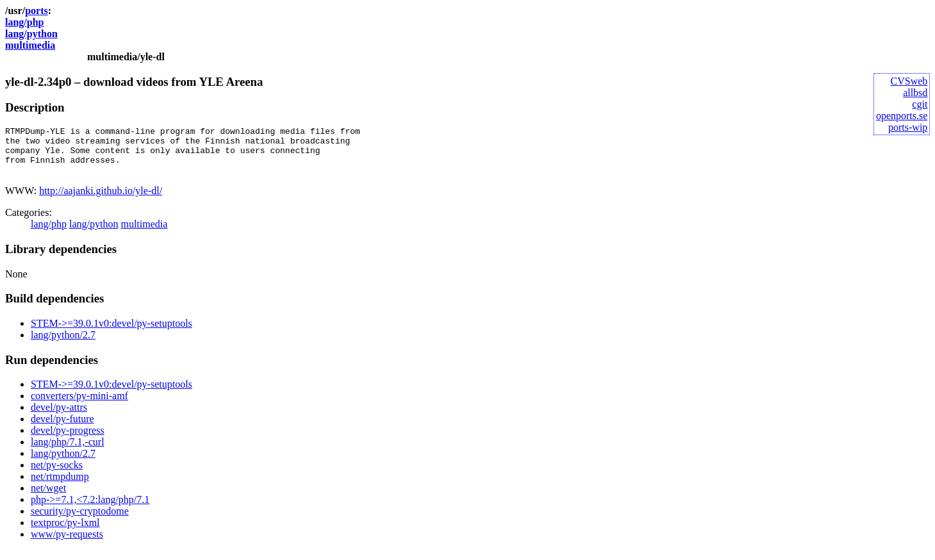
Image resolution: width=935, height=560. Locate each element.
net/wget (48, 498)
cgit (920, 104)
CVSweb (909, 81)
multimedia (30, 45)
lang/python (31, 34)
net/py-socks (57, 474)
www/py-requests (67, 544)
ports (37, 11)
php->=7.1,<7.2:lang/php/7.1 (90, 509)
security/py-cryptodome (80, 521)
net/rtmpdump (60, 486)
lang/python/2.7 (63, 344)
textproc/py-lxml (65, 532)
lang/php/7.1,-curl (68, 451)
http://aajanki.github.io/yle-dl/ (101, 200)
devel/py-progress (68, 440)
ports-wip (908, 127)
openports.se (902, 116)
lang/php (24, 22)
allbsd (915, 93)
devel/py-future (62, 428)
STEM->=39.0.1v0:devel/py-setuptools (112, 333)
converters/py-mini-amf (79, 405)
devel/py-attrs (59, 417)
